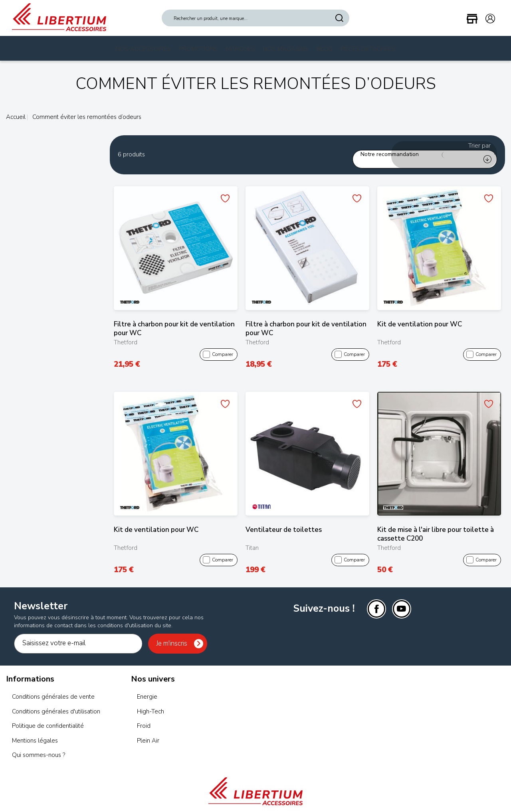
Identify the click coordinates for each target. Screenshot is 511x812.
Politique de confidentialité (48, 717)
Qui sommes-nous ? (39, 746)
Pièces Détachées (368, 49)
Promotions (198, 49)
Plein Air (148, 731)
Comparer (218, 345)
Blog (325, 49)
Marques (241, 49)
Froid (144, 717)
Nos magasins (286, 49)
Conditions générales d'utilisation (56, 702)
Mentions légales (35, 731)
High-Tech (151, 702)
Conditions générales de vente (53, 688)
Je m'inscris (172, 634)
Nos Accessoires (143, 49)
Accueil (16, 117)
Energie (147, 688)
